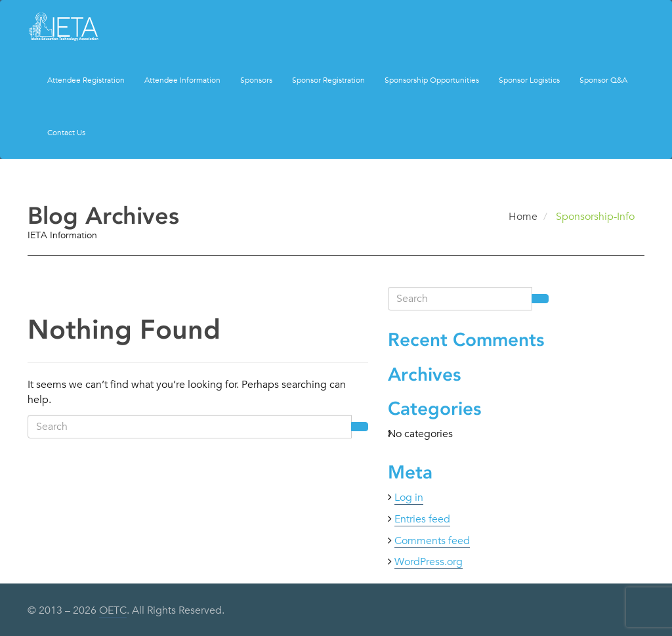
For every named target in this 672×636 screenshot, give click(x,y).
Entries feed (422, 519)
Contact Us (66, 132)
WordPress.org (429, 562)
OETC (113, 610)
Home (523, 217)
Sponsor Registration (328, 79)
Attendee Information (182, 79)
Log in (409, 498)
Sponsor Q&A (603, 79)
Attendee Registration (86, 79)
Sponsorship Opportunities (432, 79)
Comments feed (432, 541)
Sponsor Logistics (529, 79)
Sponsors (256, 79)
